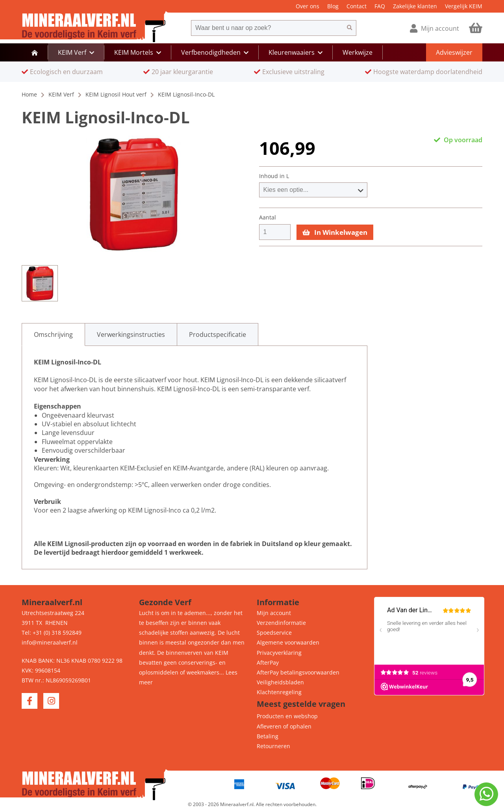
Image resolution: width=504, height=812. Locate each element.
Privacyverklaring (279, 653)
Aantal (268, 217)
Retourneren (273, 746)
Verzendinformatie (281, 623)
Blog (333, 6)
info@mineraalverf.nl (50, 642)
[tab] (53, 334)
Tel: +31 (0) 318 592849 (52, 633)
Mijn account (274, 613)
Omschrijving (53, 334)
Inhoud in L (274, 176)
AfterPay (268, 662)
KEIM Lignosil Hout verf (116, 94)
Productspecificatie (218, 334)
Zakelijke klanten (415, 6)
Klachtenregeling (279, 692)
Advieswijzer (454, 52)
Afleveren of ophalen (284, 726)
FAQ (380, 6)
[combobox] (267, 28)
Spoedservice (274, 633)
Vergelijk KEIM (464, 6)
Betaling (268, 736)
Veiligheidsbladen (280, 682)
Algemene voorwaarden (288, 642)
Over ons (308, 6)
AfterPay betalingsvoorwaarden (298, 672)
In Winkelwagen (335, 232)
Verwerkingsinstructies (131, 334)
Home (29, 94)
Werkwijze (358, 52)
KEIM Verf (61, 94)
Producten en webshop (287, 716)
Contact (357, 6)
